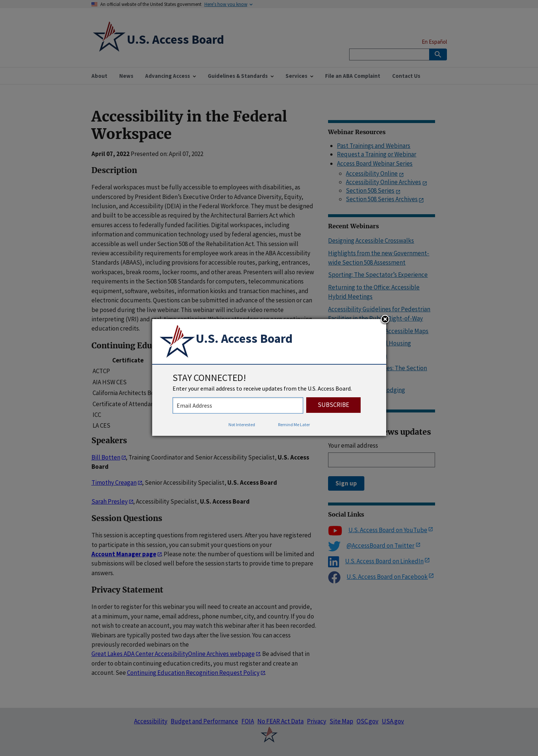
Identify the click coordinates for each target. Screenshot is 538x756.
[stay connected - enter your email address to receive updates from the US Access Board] (238, 405)
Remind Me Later (294, 425)
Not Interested (242, 425)
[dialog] (269, 378)
